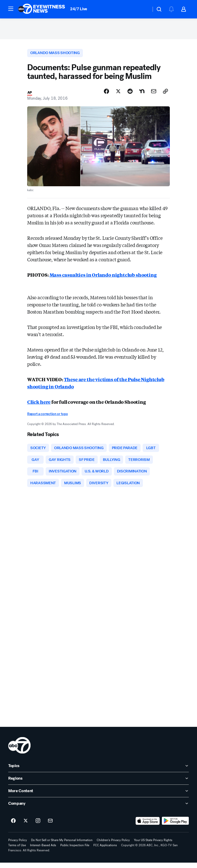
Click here (39, 405)
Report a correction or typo (47, 417)
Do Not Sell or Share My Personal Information (62, 845)
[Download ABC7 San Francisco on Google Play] (175, 826)
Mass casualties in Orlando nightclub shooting (103, 278)
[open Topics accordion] (98, 771)
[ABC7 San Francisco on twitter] (26, 826)
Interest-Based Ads (43, 851)
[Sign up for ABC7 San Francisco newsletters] (50, 826)
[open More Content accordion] (98, 796)
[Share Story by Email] (154, 94)
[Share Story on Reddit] (130, 94)
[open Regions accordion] (98, 784)
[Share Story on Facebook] (106, 94)
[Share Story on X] (118, 94)
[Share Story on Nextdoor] (142, 94)
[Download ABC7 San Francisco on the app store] (148, 826)
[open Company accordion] (98, 809)
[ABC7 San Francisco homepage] (42, 9)
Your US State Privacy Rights (153, 845)
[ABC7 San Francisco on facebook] (13, 826)
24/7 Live (79, 9)
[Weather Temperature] (143, 9)
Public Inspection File (75, 851)
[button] (11, 9)
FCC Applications (105, 851)
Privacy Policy (18, 845)
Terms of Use (17, 851)
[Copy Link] (165, 94)
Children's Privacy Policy (113, 845)
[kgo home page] (19, 751)
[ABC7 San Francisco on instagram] (38, 826)
